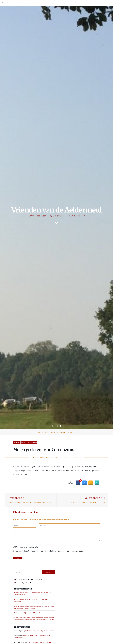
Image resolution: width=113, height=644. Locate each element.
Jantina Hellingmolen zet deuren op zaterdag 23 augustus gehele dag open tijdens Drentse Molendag (34, 607)
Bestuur (46, 432)
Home (40, 432)
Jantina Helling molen (29, 442)
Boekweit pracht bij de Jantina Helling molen (28, 613)
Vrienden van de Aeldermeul (57, 210)
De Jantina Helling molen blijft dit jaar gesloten (40, 631)
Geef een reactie (62, 458)
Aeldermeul (50, 458)
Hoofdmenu (56, 3)
